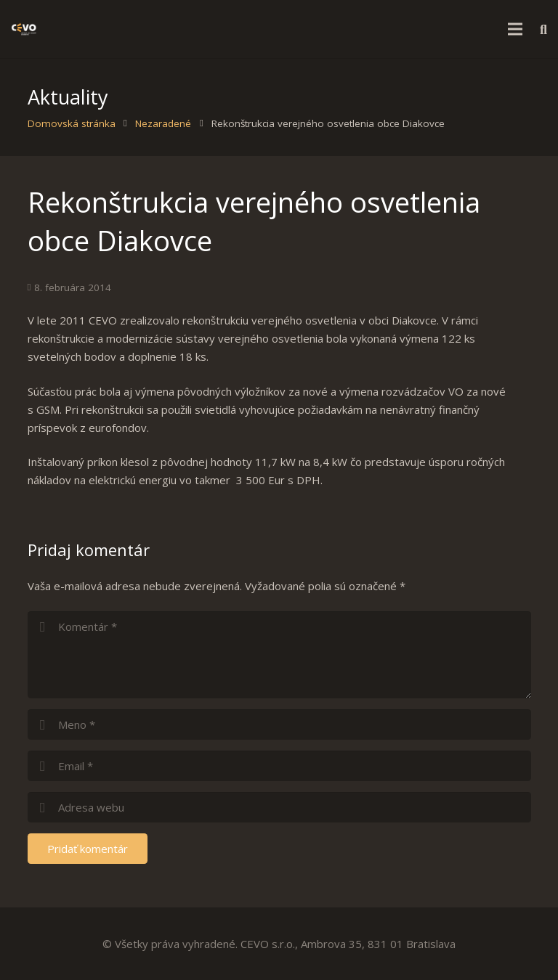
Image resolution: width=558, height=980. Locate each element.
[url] (279, 807)
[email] (279, 766)
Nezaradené (163, 123)
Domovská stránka (72, 123)
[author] (279, 724)
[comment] (279, 655)
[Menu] (515, 29)
